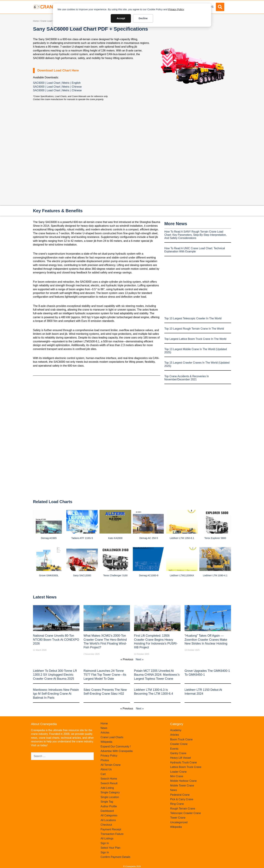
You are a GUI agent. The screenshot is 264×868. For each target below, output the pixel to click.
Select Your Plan (110, 848)
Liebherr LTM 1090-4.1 (215, 575)
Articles (105, 733)
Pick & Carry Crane (182, 799)
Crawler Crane (179, 744)
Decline (143, 18)
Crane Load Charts (50, 21)
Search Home (109, 779)
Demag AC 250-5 (149, 538)
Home (36, 21)
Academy (176, 730)
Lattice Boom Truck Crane (186, 767)
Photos (105, 760)
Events (174, 749)
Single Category (110, 792)
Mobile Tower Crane (182, 786)
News (104, 728)
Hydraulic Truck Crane (184, 762)
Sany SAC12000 (82, 575)
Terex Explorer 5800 (215, 538)
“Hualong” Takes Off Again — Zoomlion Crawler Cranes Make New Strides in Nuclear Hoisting (206, 640)
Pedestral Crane (180, 795)
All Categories (109, 815)
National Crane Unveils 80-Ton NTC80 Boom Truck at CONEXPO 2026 (56, 640)
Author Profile (109, 806)
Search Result (109, 783)
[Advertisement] (193, 123)
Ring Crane (177, 804)
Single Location (110, 797)
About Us (106, 769)
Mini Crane (177, 776)
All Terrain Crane (111, 765)
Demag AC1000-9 (149, 575)
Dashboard (107, 811)
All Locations (108, 820)
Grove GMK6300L (49, 575)
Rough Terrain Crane (183, 809)
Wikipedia (106, 742)
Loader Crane (178, 772)
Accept (121, 18)
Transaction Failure (112, 834)
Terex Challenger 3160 (115, 575)
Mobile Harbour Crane (183, 781)
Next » (140, 659)
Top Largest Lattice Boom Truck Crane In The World (195, 339)
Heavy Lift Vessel (181, 758)
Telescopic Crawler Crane (186, 813)
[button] (220, 7)
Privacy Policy (176, 9)
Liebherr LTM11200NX (182, 575)
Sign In (105, 843)
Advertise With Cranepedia (117, 751)
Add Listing (107, 788)
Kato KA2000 (115, 538)
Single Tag (107, 802)
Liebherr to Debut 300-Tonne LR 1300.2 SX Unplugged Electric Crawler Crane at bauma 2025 (55, 675)
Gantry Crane (178, 753)
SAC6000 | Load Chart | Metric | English (57, 83)
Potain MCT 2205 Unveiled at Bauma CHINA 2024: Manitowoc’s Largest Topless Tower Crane (157, 675)
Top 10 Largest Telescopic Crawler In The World (193, 318)
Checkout (106, 825)
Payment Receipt (111, 829)
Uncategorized (179, 822)
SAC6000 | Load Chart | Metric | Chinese (57, 87)
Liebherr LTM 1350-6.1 (182, 538)
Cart (103, 774)
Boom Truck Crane (181, 739)
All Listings (107, 838)
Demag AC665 (49, 538)
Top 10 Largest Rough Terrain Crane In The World (194, 329)
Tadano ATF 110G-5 (82, 538)
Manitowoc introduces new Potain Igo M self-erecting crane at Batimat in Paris (56, 694)
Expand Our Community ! (116, 747)
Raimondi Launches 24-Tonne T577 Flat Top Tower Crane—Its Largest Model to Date (105, 675)
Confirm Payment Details (115, 857)
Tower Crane (178, 818)
